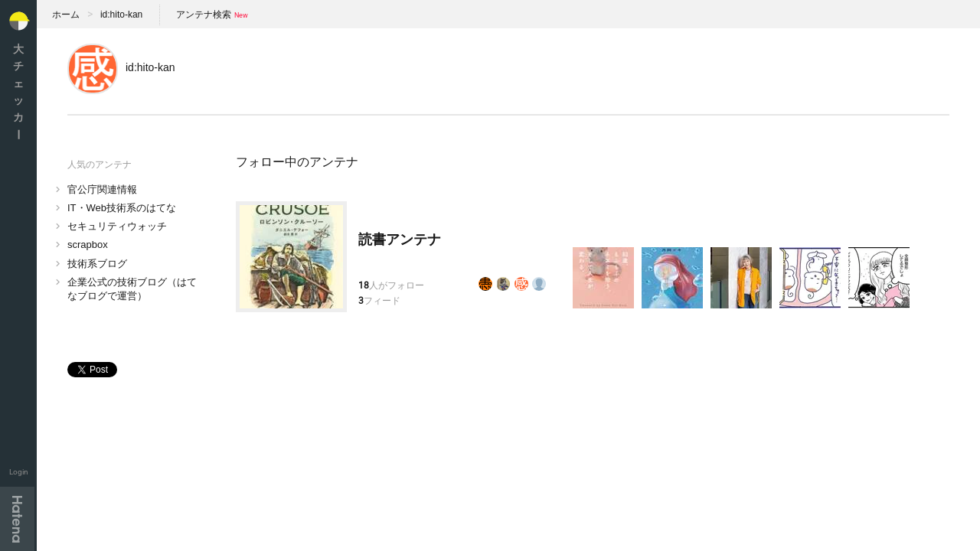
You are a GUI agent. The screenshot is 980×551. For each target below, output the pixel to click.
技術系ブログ (97, 264)
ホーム (66, 15)
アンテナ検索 (204, 15)
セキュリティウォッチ (117, 226)
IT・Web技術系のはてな (122, 208)
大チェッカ (18, 91)
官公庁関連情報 (102, 189)
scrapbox (88, 245)
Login (19, 472)
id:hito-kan (121, 15)
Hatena (17, 519)
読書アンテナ (400, 240)
